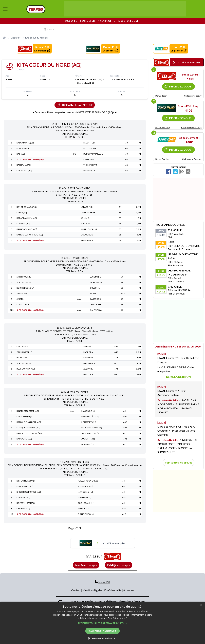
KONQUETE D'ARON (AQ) (28, 428)
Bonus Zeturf (161, 96)
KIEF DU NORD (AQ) (26, 481)
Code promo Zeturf (193, 96)
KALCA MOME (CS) (25, 143)
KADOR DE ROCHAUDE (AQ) (29, 433)
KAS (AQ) (21, 154)
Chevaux (15, 38)
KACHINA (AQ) (23, 497)
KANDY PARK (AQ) (25, 486)
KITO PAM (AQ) (23, 224)
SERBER (20, 299)
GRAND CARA (23, 305)
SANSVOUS (22, 293)
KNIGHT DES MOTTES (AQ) (29, 492)
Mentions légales (93, 590)
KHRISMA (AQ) (23, 509)
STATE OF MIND (24, 282)
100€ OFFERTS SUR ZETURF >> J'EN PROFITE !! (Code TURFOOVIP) (103, 21)
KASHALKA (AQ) (24, 165)
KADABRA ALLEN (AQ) (27, 218)
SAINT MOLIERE (24, 277)
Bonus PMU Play (163, 127)
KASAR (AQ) (22, 213)
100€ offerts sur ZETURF (75, 105)
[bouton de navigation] (5, 9)
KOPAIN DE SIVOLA (25, 288)
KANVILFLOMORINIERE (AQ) (30, 235)
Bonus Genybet (162, 159)
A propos (129, 590)
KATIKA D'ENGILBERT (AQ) (29, 422)
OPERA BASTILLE (24, 352)
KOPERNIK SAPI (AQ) (26, 503)
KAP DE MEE (22, 347)
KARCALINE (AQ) (24, 439)
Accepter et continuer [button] (102, 631)
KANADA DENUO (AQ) (27, 229)
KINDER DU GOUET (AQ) (28, 411)
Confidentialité (113, 590)
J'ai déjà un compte (119, 565)
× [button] (201, 605)
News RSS (104, 582)
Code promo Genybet (192, 159)
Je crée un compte (86, 565)
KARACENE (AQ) (24, 417)
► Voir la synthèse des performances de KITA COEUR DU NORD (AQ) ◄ (75, 112)
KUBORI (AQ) (23, 148)
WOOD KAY (22, 358)
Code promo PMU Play (191, 127)
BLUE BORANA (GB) (26, 369)
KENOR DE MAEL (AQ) (27, 207)
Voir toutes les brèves (179, 462)
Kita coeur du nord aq (36, 38)
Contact (76, 590)
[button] (102, 623)
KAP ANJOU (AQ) (24, 170)
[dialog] (102, 623)
